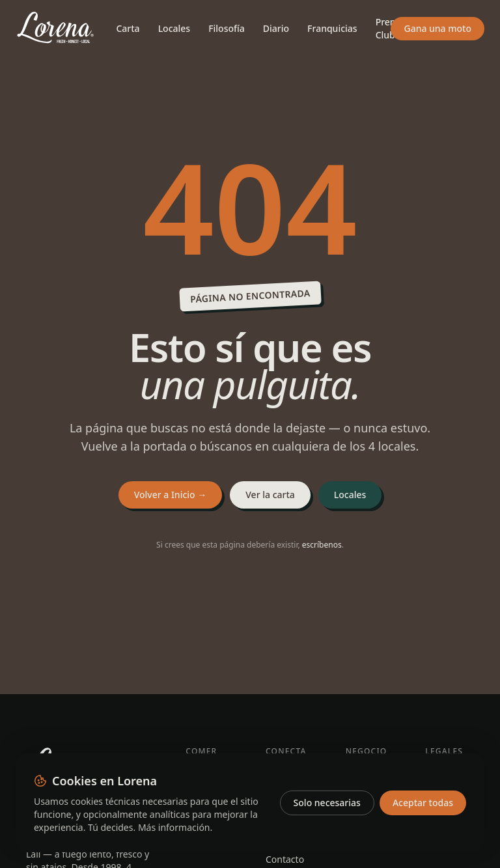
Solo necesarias (327, 803)
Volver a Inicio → (171, 495)
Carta (128, 28)
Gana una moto (437, 28)
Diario (276, 28)
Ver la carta (270, 495)
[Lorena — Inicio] (55, 29)
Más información (174, 827)
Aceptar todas (423, 803)
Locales (174, 28)
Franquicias (332, 28)
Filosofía (227, 28)
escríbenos (322, 545)
